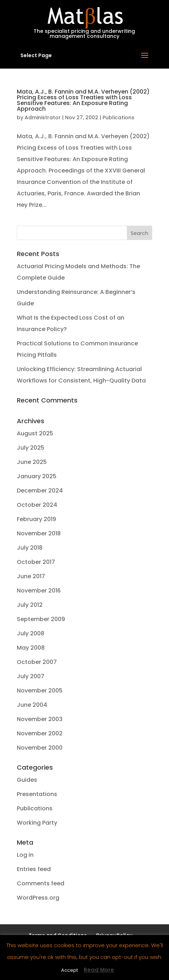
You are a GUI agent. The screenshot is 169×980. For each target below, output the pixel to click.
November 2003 (40, 719)
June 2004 (32, 705)
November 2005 (40, 691)
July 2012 (30, 605)
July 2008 (31, 633)
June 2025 (32, 462)
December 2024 (40, 491)
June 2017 (31, 576)
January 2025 (37, 476)
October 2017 (36, 562)
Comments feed (41, 883)
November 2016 (39, 591)
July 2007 (31, 676)
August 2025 (35, 433)
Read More (99, 970)
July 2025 (31, 448)
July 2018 (30, 548)
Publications (118, 117)
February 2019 (36, 519)
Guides (27, 780)
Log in (25, 855)
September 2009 (41, 619)
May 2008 (31, 648)
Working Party (37, 823)
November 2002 (40, 733)
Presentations (37, 794)
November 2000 (40, 748)
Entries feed (34, 869)
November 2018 (39, 533)
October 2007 (37, 662)
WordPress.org (38, 898)
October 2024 (37, 505)
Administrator (43, 117)
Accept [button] (69, 970)
